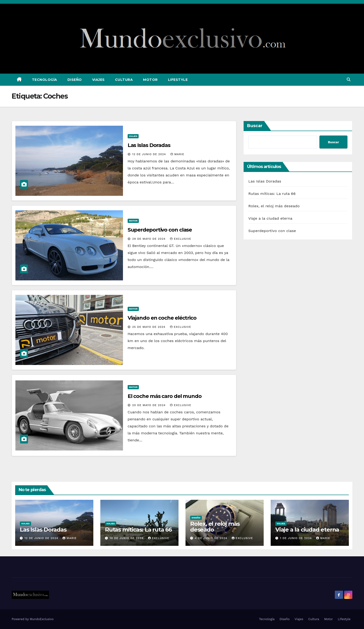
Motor (150, 80)
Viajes (98, 80)
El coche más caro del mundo (165, 396)
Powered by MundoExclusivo (33, 619)
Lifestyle (178, 80)
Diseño (75, 80)
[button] (349, 80)
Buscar (255, 126)
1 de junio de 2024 (296, 538)
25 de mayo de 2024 (149, 327)
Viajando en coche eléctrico (162, 318)
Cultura (124, 80)
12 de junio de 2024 (150, 154)
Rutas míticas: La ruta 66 (272, 194)
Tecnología (45, 80)
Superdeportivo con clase (160, 230)
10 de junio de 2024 (127, 538)
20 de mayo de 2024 (150, 405)
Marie (177, 154)
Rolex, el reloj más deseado (274, 206)
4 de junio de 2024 (212, 538)
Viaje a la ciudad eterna (270, 218)
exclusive (180, 239)
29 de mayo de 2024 (150, 239)
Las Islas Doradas (149, 145)
